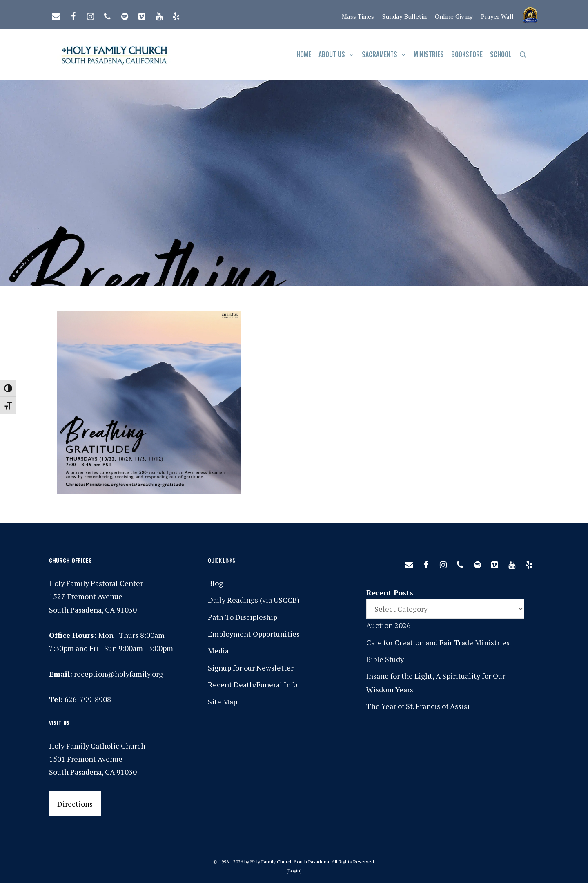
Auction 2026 (389, 625)
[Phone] (107, 15)
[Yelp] (176, 15)
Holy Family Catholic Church (97, 746)
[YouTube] (159, 15)
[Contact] (56, 15)
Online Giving (454, 16)
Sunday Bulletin (404, 16)
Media (218, 651)
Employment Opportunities (254, 634)
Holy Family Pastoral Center (96, 583)
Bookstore (467, 54)
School (501, 54)
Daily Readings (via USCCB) (254, 600)
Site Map (223, 702)
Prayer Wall (497, 16)
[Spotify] (125, 15)
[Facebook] (73, 15)
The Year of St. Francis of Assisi (418, 706)
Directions (75, 804)
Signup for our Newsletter (251, 668)
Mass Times (358, 16)
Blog (215, 583)
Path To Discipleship (243, 617)
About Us (338, 55)
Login (294, 871)
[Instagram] (90, 15)
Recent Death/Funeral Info (253, 684)
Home (304, 54)
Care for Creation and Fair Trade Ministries (438, 642)
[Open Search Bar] (523, 55)
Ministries (429, 54)
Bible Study (385, 659)
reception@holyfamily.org (118, 674)
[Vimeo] (142, 15)
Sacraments (386, 55)
